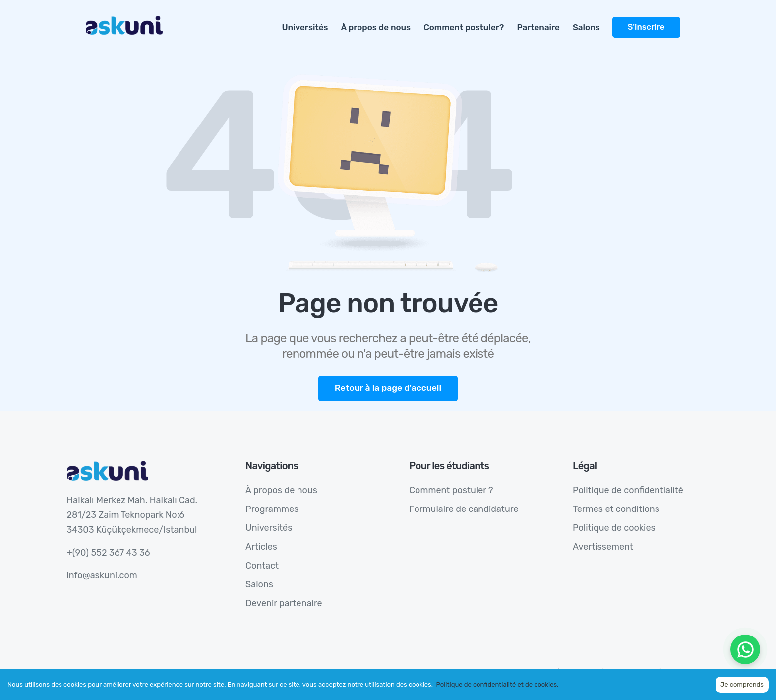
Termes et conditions (616, 509)
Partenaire (538, 27)
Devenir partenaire (284, 603)
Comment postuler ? (451, 490)
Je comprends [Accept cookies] (742, 684)
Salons (586, 27)
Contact (262, 566)
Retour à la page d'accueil (388, 388)
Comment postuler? (464, 27)
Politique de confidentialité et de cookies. (497, 684)
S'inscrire (646, 27)
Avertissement (603, 547)
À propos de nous (376, 27)
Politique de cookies (614, 528)
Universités (305, 27)
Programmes (272, 509)
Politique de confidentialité (628, 490)
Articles (261, 547)
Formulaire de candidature (464, 509)
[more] (687, 22)
